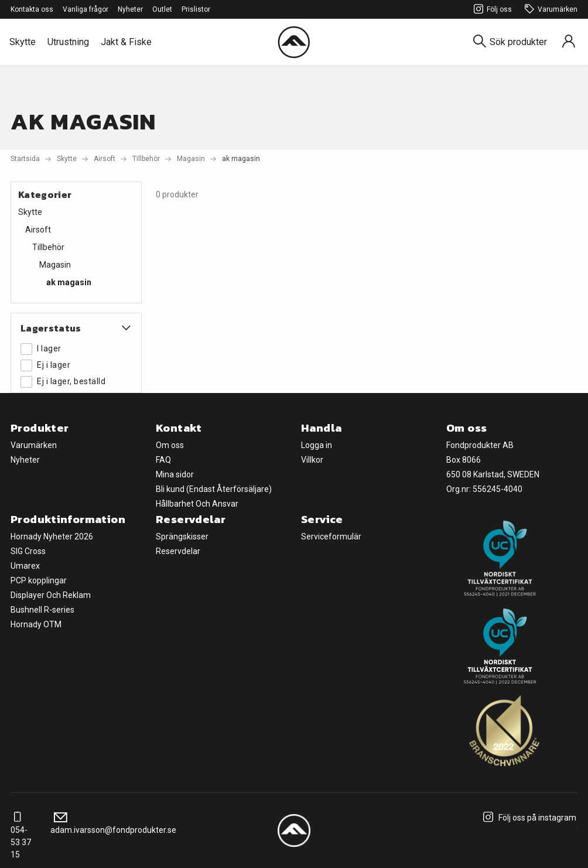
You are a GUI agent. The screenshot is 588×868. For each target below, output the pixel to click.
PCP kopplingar (39, 580)
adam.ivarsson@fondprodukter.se (113, 824)
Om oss (170, 445)
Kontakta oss (32, 9)
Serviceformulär (331, 536)
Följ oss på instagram (528, 818)
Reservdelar (178, 551)
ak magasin (69, 282)
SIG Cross (28, 551)
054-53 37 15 (21, 836)
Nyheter (130, 9)
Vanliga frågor (86, 9)
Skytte (23, 42)
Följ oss (491, 10)
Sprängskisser (182, 536)
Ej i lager (45, 365)
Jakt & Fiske (126, 42)
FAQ (163, 460)
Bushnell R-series (42, 610)
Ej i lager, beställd (63, 382)
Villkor (312, 460)
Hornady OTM (36, 624)
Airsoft (105, 159)
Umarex (25, 566)
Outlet (162, 9)
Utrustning (68, 42)
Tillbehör (146, 159)
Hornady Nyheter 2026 (52, 536)
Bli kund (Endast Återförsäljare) (214, 489)
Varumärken (549, 10)
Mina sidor (175, 474)
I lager (41, 349)
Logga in (317, 445)
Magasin (191, 159)
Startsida (25, 159)
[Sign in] (569, 42)
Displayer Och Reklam (51, 595)
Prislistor (196, 9)
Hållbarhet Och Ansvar (197, 504)
